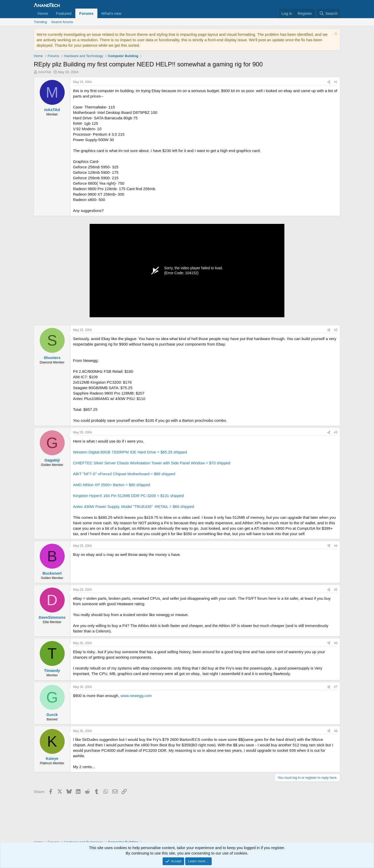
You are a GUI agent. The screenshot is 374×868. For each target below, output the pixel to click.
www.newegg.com (136, 696)
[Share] (329, 82)
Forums (86, 13)
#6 (336, 643)
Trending (40, 22)
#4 (336, 546)
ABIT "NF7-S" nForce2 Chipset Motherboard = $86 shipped (124, 474)
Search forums (62, 22)
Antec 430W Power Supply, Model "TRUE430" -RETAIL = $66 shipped (133, 507)
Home (43, 13)
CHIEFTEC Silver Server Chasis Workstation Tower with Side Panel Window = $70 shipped (152, 463)
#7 (336, 687)
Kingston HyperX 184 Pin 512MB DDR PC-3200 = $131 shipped (128, 496)
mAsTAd (45, 72)
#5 (336, 590)
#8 (336, 731)
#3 (336, 432)
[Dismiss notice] (335, 34)
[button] (125, 13)
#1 (336, 82)
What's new (111, 13)
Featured (64, 13)
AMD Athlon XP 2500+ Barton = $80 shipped (112, 485)
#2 (336, 330)
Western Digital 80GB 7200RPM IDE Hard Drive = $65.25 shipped (130, 452)
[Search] (328, 13)
